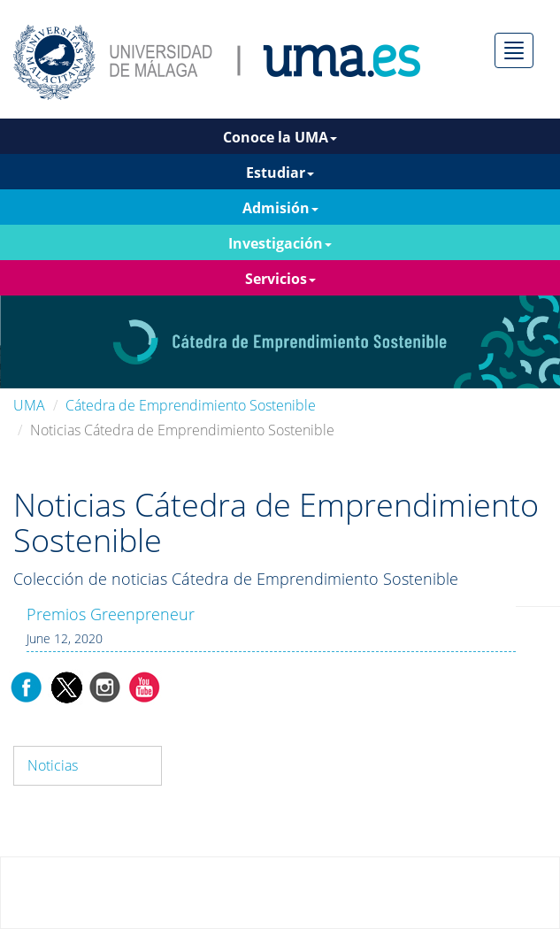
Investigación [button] (280, 243)
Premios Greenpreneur (111, 614)
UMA (29, 405)
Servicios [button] (280, 279)
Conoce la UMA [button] (280, 137)
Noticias (53, 765)
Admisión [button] (280, 208)
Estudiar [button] (280, 173)
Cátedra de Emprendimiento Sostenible (191, 405)
